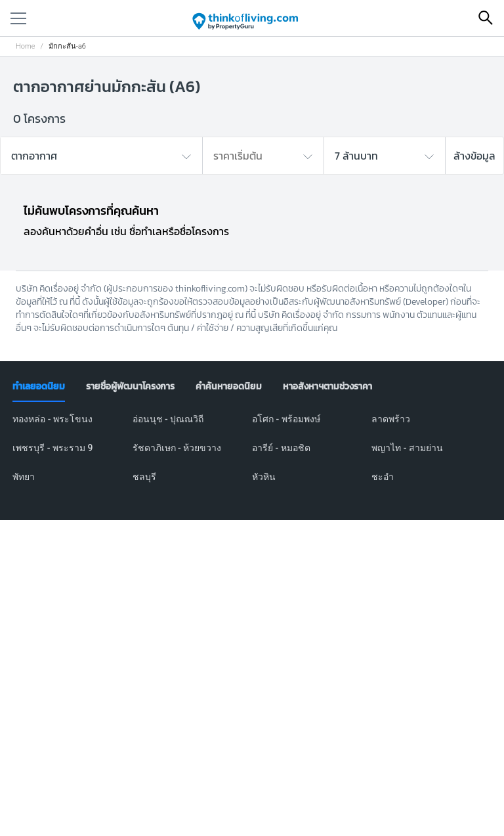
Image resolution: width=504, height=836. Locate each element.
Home (25, 46)
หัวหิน (264, 477)
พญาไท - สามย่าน (407, 448)
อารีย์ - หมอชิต (281, 448)
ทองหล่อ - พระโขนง (52, 419)
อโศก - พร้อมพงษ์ (286, 419)
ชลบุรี (144, 477)
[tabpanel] (252, 456)
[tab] (39, 387)
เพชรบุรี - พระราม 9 (52, 448)
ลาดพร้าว (391, 419)
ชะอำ (383, 477)
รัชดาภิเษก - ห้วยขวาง (177, 448)
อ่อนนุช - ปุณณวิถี (168, 419)
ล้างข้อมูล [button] (474, 156)
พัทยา (24, 477)
